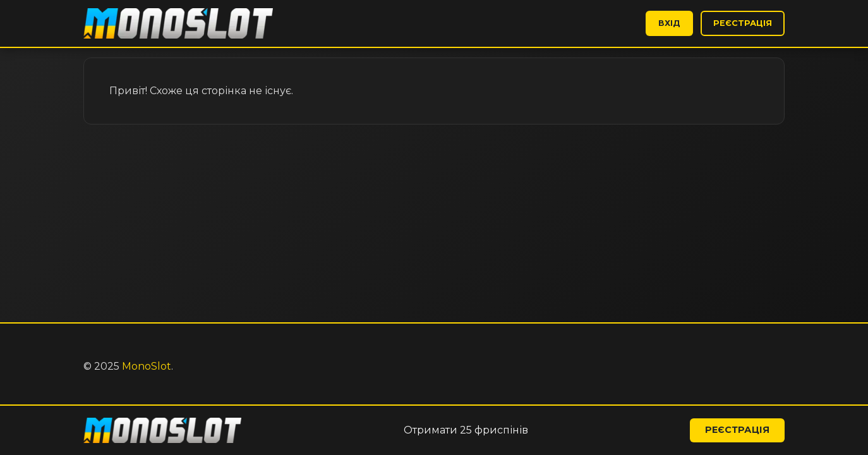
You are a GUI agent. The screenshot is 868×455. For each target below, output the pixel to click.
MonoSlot (147, 366)
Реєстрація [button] (743, 23)
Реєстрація (737, 430)
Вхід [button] (669, 23)
